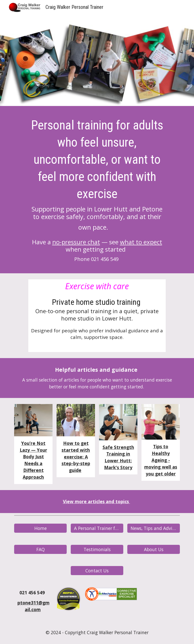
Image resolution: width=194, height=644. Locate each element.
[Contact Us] (97, 570)
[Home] (40, 528)
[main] (97, 191)
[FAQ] (40, 549)
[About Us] (153, 549)
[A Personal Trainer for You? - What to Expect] (97, 528)
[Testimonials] (97, 549)
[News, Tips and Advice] (153, 528)
